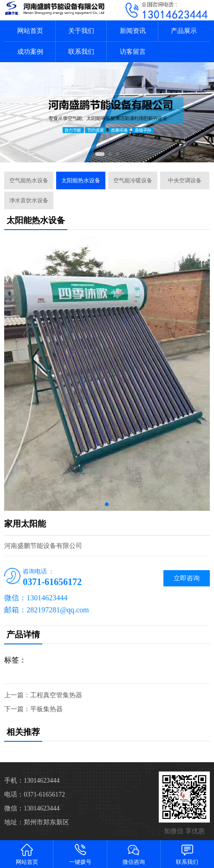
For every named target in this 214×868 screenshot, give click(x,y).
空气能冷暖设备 (133, 180)
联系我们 (81, 52)
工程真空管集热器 (56, 695)
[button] (100, 154)
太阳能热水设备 (81, 180)
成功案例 (30, 52)
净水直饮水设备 (29, 200)
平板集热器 (46, 709)
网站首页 (30, 31)
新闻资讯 (133, 31)
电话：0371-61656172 (35, 794)
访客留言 (133, 52)
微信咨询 (134, 854)
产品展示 (184, 31)
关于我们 (81, 31)
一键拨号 (80, 854)
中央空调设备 (185, 180)
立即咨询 (187, 578)
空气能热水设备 (29, 180)
